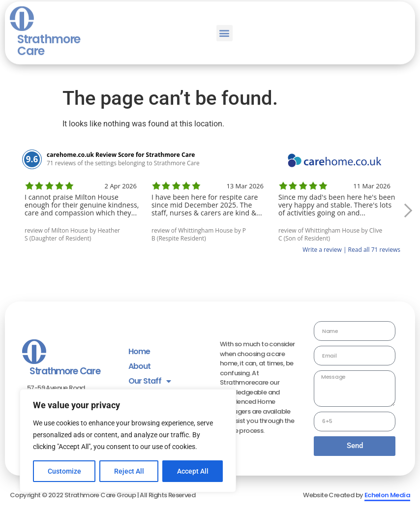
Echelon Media (387, 495)
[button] (225, 16)
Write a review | (325, 250)
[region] (128, 441)
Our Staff (150, 381)
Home (139, 351)
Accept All (193, 471)
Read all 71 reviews (374, 250)
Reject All (129, 471)
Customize (64, 471)
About (139, 366)
